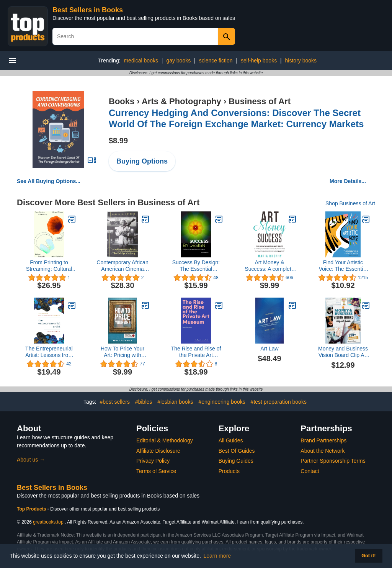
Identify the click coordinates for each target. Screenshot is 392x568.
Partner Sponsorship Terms (333, 461)
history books (301, 61)
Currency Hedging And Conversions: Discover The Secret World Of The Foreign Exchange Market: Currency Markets (236, 118)
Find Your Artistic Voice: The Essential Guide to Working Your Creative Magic (343, 266)
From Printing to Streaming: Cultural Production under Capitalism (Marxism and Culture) (49, 266)
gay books (178, 61)
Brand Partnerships (323, 440)
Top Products (32, 509)
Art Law (269, 349)
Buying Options (142, 161)
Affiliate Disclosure (158, 451)
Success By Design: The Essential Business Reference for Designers (196, 266)
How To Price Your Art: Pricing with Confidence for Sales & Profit (122, 352)
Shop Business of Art (350, 203)
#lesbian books (175, 402)
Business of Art (260, 101)
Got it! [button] (368, 556)
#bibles (144, 402)
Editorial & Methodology (165, 440)
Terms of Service (156, 471)
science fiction (216, 61)
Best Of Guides (237, 451)
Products (229, 471)
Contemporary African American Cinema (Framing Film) (122, 266)
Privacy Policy (153, 461)
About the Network (323, 451)
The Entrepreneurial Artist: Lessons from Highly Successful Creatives (49, 352)
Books (122, 101)
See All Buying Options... (49, 181)
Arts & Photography (181, 101)
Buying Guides (236, 461)
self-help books (259, 61)
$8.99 (118, 141)
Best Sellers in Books (88, 10)
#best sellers (115, 402)
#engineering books (222, 402)
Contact (310, 471)
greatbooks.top (48, 522)
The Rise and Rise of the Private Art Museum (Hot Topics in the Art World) (196, 352)
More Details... (348, 181)
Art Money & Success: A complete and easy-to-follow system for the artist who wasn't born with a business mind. (269, 266)
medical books (141, 61)
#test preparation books (279, 402)
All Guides (231, 440)
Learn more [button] (217, 556)
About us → (31, 460)
